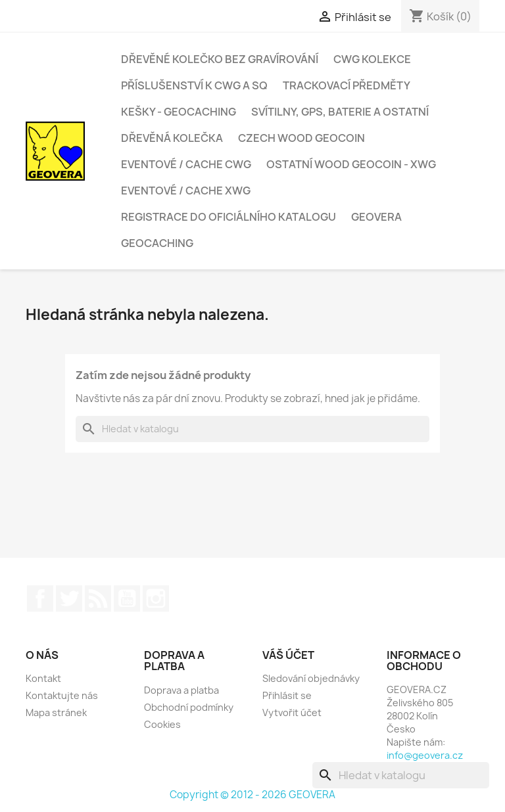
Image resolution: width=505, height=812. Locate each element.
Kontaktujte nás (62, 695)
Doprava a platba (181, 690)
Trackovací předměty (347, 85)
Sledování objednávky (311, 678)
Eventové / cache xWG (186, 191)
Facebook (40, 598)
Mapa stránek (56, 712)
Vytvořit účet (292, 712)
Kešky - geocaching (179, 112)
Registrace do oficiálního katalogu (228, 217)
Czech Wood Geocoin (301, 138)
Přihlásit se (287, 695)
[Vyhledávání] (252, 429)
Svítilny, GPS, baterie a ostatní (340, 112)
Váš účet (288, 655)
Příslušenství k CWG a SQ (194, 85)
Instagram (156, 598)
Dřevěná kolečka (172, 138)
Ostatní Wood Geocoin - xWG (351, 164)
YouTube (127, 598)
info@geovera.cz (425, 755)
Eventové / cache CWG (186, 164)
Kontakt (43, 678)
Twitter (69, 598)
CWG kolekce (372, 59)
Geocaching (157, 243)
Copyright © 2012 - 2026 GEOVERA (252, 795)
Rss (98, 598)
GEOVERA (376, 217)
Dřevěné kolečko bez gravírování (220, 59)
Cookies (162, 724)
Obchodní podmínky (189, 707)
